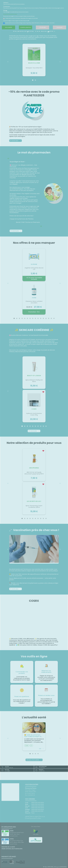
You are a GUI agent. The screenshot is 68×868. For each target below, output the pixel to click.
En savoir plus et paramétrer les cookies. (11, 15)
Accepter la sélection (25, 29)
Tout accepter (8, 29)
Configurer (59, 29)
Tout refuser (42, 29)
